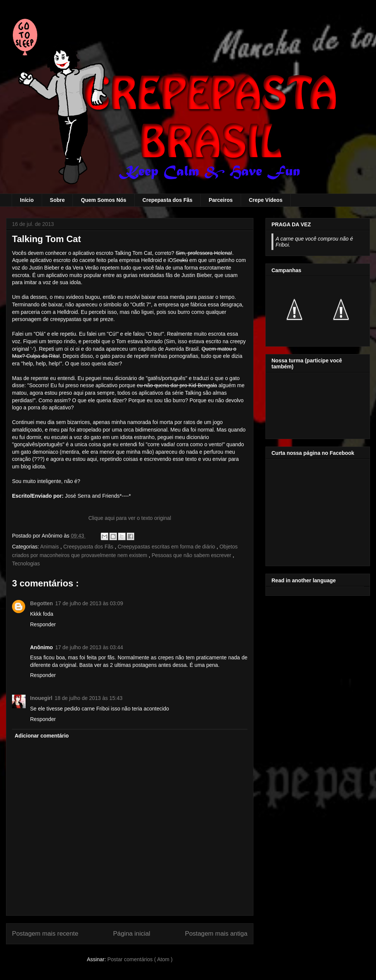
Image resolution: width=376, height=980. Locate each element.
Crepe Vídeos (266, 200)
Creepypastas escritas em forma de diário (167, 547)
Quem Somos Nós (104, 200)
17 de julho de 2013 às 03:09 (89, 603)
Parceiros (221, 200)
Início (27, 200)
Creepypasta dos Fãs (89, 547)
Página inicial (132, 934)
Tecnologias (26, 563)
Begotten (42, 603)
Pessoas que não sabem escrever (192, 555)
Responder (43, 624)
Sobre (58, 200)
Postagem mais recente (45, 934)
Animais (50, 547)
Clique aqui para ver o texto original (130, 518)
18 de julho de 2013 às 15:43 (89, 698)
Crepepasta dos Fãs (168, 200)
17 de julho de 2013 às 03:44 (89, 647)
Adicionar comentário (42, 736)
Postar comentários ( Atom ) (140, 959)
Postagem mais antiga (216, 934)
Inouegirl (41, 698)
